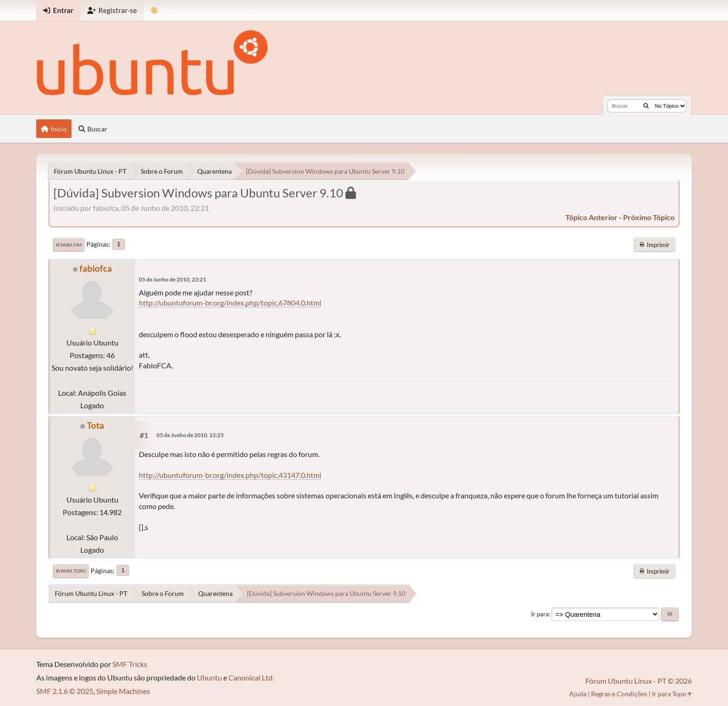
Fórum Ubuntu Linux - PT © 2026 (639, 681)
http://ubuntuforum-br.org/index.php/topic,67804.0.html (230, 303)
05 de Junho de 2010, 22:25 (190, 435)
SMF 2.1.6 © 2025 (65, 691)
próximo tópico (649, 217)
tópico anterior (591, 217)
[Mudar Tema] (154, 10)
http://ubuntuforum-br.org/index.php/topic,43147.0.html (230, 475)
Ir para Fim (69, 245)
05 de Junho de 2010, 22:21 (172, 279)
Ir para (540, 614)
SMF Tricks (130, 664)
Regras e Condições (619, 694)
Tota (95, 425)
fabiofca (96, 268)
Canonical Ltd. (251, 677)
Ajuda (578, 694)
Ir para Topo (71, 571)
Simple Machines (123, 691)
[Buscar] (646, 106)
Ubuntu (209, 677)
